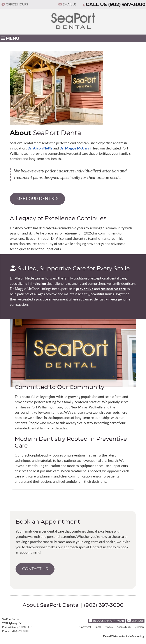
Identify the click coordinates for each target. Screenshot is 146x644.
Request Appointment (107, 621)
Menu (10, 38)
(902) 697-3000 (127, 5)
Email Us (67, 4)
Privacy (109, 627)
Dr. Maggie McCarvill (76, 148)
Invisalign (39, 283)
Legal (98, 627)
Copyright (85, 627)
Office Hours (15, 4)
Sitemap (139, 627)
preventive (85, 289)
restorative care (113, 289)
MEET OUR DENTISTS (37, 199)
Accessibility (124, 627)
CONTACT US (35, 569)
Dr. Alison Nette (40, 148)
